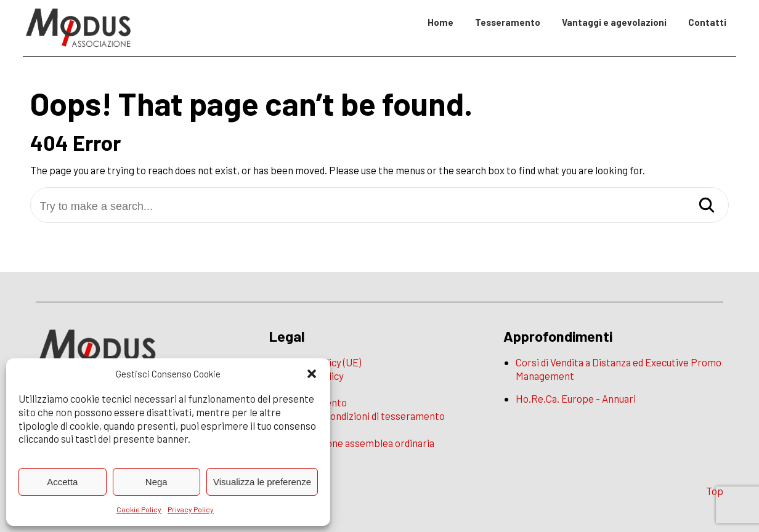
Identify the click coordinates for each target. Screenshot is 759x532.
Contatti (707, 22)
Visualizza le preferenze (262, 482)
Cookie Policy (139, 509)
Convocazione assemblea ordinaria (358, 443)
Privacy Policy (191, 509)
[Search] (707, 206)
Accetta (62, 482)
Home (440, 22)
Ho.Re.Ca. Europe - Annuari (576, 398)
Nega (156, 482)
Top (715, 491)
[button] (312, 374)
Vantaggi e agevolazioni (614, 22)
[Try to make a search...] (380, 207)
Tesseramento (508, 22)
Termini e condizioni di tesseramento (363, 416)
